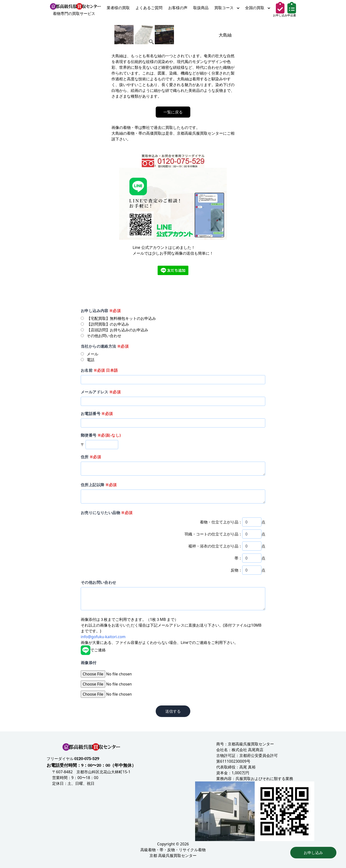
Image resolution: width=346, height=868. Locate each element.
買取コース (227, 8)
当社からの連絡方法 (105, 346)
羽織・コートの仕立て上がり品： (213, 534)
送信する (173, 711)
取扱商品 (201, 8)
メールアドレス (101, 392)
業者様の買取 (118, 8)
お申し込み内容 (101, 311)
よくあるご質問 (149, 8)
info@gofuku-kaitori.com (103, 637)
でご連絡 (93, 650)
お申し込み (313, 853)
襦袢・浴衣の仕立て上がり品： (215, 546)
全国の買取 (258, 8)
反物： (236, 570)
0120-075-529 (87, 759)
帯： (238, 558)
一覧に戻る (173, 112)
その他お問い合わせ (99, 582)
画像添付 (89, 663)
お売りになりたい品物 (107, 513)
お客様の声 (178, 8)
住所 (91, 457)
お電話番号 (97, 414)
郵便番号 (101, 435)
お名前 (99, 370)
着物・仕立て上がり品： (221, 522)
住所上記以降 (99, 485)
